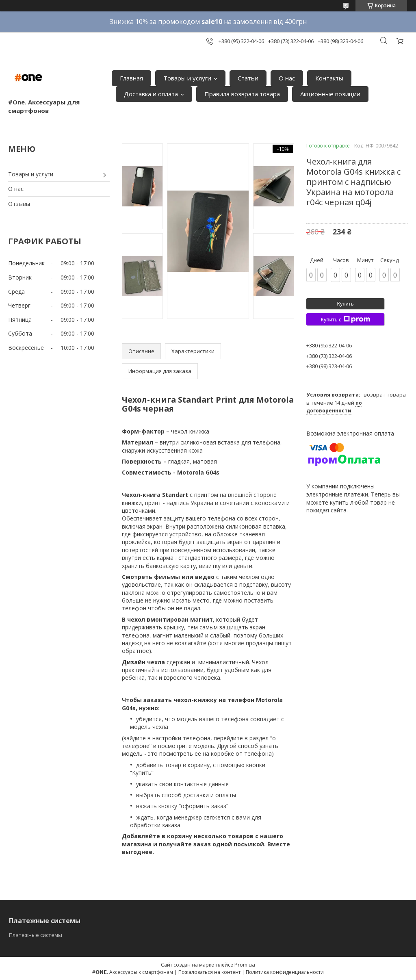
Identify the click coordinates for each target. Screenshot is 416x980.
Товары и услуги (187, 78)
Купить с (345, 319)
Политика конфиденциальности (285, 972)
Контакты (329, 78)
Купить (345, 304)
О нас (287, 78)
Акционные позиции (330, 94)
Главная (131, 78)
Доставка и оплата (151, 94)
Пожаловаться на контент (209, 972)
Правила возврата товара (242, 94)
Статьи (248, 78)
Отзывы (19, 204)
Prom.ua (245, 965)
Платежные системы (36, 935)
